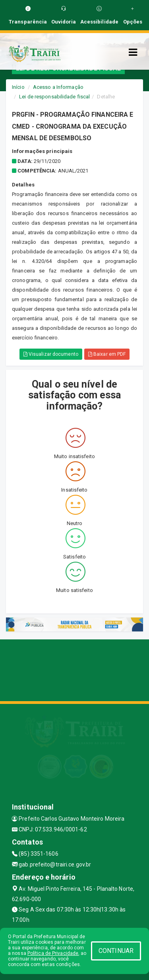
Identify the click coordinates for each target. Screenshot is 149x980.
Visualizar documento (51, 354)
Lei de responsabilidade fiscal (54, 97)
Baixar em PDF (107, 354)
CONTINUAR (116, 951)
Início (18, 87)
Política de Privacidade (53, 953)
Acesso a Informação (58, 87)
